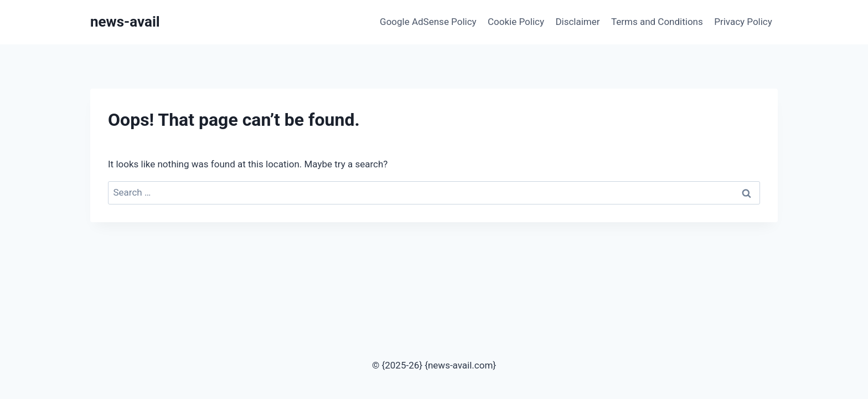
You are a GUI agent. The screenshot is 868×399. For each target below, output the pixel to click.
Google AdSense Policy (428, 22)
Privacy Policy (743, 22)
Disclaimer (577, 22)
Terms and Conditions (657, 22)
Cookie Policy (516, 22)
